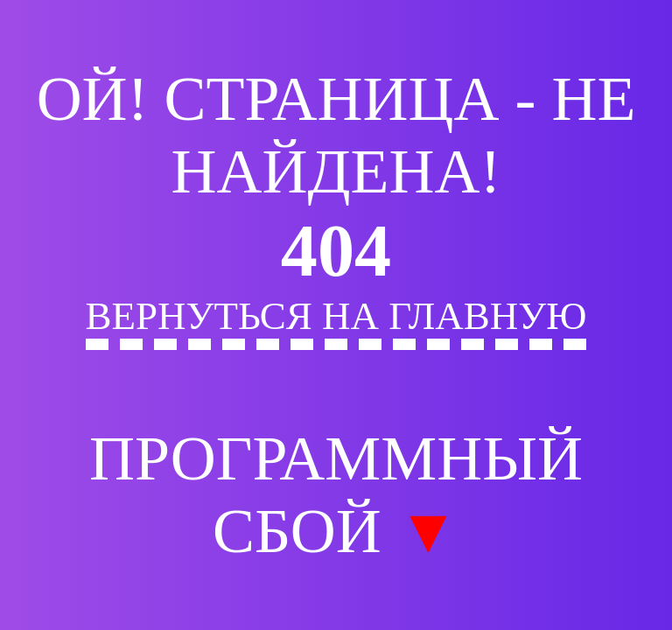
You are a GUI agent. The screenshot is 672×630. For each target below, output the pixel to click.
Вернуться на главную (336, 316)
